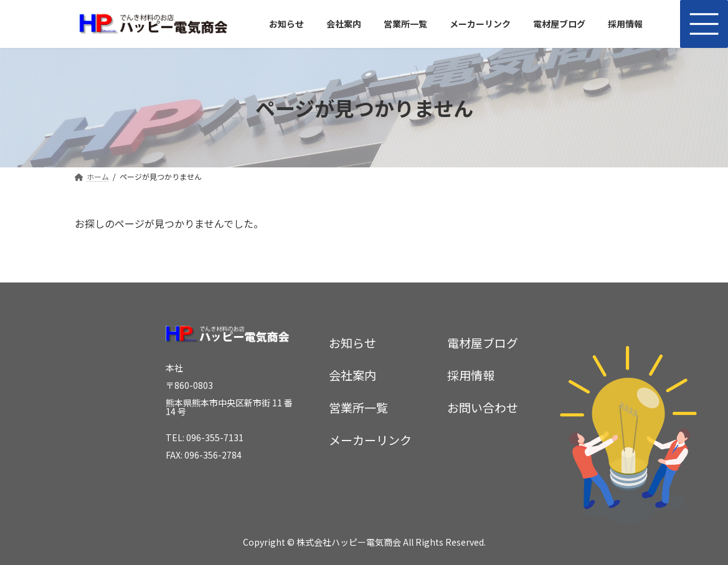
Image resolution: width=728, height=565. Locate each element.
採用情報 (471, 374)
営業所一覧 (358, 407)
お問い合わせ (483, 407)
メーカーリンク (370, 440)
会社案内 (352, 374)
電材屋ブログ (483, 342)
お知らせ (352, 342)
